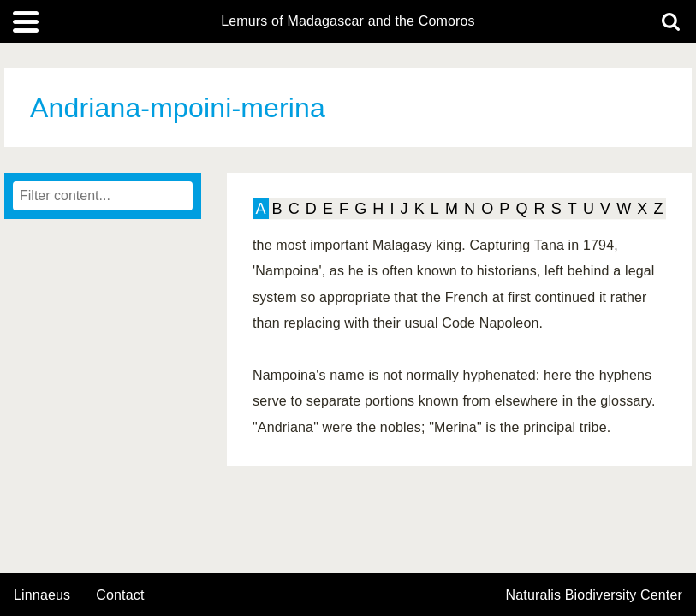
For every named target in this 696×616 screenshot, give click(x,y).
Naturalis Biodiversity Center (595, 595)
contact (120, 595)
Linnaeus (42, 595)
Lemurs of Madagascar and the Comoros (348, 21)
